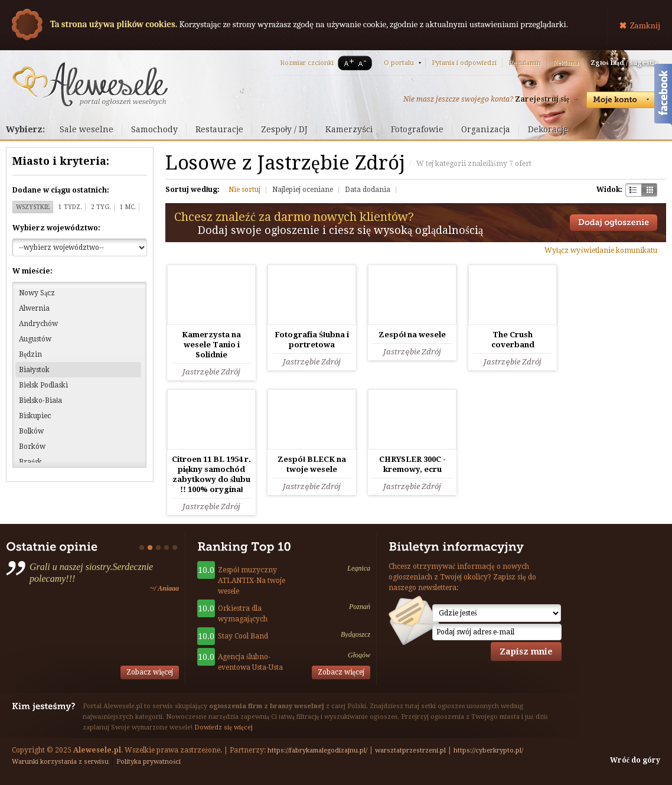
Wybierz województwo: (56, 228)
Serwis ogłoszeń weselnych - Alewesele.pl (90, 84)
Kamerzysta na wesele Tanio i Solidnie (211, 345)
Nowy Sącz (37, 293)
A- (364, 63)
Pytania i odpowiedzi (464, 63)
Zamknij (645, 25)
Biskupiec (35, 416)
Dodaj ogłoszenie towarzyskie (614, 223)
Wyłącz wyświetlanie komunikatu (601, 250)
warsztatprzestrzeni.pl (410, 750)
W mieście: (32, 271)
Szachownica (633, 190)
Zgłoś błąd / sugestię (624, 63)
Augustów (35, 339)
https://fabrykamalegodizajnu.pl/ (317, 750)
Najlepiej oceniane (303, 190)
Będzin (30, 354)
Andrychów (38, 324)
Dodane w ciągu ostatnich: (61, 190)
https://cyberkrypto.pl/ (488, 750)
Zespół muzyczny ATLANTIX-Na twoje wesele (252, 581)
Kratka (649, 190)
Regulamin (525, 63)
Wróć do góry (635, 760)
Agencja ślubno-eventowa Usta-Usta (250, 662)
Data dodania (368, 190)
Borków (32, 447)
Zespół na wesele (412, 335)
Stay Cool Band (243, 636)
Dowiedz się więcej (224, 727)
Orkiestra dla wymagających (243, 614)
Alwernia (34, 308)
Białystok (34, 370)
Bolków (31, 431)
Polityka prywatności (149, 762)
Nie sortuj (244, 190)
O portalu (399, 63)
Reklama (566, 63)
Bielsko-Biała (40, 400)
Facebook (663, 96)
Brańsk (30, 462)
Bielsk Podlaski (43, 385)
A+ (347, 63)
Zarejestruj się (542, 99)
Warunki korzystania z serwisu (60, 762)
